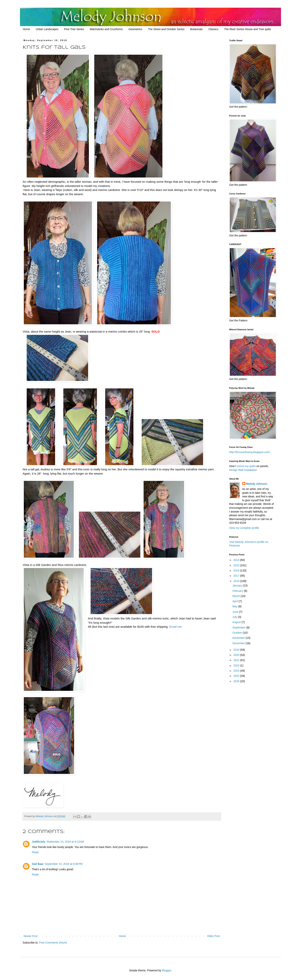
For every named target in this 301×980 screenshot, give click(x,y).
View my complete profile (244, 528)
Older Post (213, 936)
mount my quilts (246, 466)
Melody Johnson (257, 484)
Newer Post (31, 936)
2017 (237, 576)
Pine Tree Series (74, 29)
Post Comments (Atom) (53, 943)
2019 (237, 650)
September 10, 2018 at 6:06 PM (64, 864)
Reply (35, 852)
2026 (237, 681)
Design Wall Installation (243, 470)
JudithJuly (39, 842)
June (236, 612)
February (238, 591)
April (236, 601)
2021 (237, 660)
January (238, 585)
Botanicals (196, 29)
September (239, 627)
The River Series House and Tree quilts (248, 29)
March (237, 596)
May (235, 606)
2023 (237, 665)
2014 (237, 560)
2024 (237, 671)
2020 (237, 655)
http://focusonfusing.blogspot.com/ (250, 452)
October (238, 633)
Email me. (176, 627)
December (239, 643)
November (239, 638)
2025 (237, 676)
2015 (237, 565)
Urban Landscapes (47, 29)
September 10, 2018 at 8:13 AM (65, 842)
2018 (237, 581)
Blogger (167, 970)
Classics (213, 29)
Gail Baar (38, 864)
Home (26, 29)
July (235, 617)
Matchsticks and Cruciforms (106, 29)
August (237, 622)
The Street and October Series (166, 29)
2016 (237, 570)
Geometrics (135, 29)
